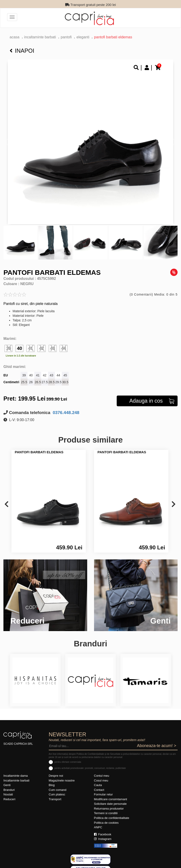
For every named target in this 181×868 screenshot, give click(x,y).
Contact (99, 784)
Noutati (8, 788)
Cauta (98, 779)
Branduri (9, 784)
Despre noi (56, 770)
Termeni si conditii (106, 807)
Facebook (103, 828)
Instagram (103, 833)
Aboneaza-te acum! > (157, 740)
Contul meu (102, 770)
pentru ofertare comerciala (68, 756)
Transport (55, 793)
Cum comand (58, 784)
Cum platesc (57, 788)
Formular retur (103, 788)
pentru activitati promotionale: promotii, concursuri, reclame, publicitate (90, 762)
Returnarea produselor (109, 802)
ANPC (98, 821)
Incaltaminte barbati (40, 37)
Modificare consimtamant (111, 793)
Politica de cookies (106, 817)
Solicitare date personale (110, 798)
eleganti (83, 37)
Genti (7, 779)
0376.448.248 (65, 406)
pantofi (66, 37)
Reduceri (9, 793)
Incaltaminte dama (16, 770)
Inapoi (22, 51)
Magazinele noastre (62, 774)
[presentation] (7, 498)
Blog (52, 779)
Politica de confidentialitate (112, 812)
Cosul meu (101, 774)
